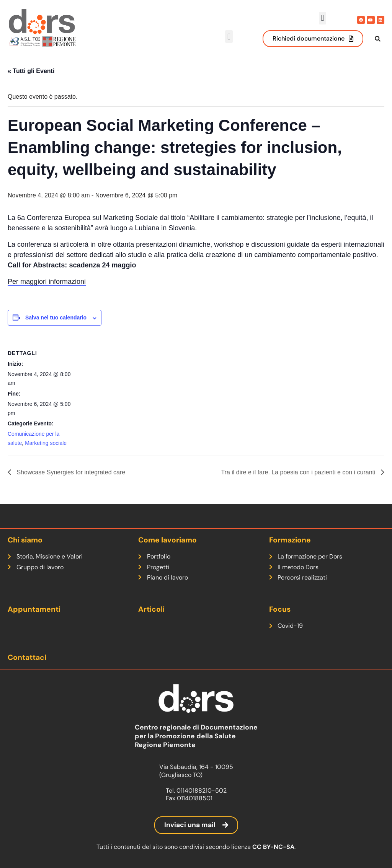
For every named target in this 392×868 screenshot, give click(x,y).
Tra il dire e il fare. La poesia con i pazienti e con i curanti (299, 480)
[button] (323, 18)
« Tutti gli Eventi (31, 79)
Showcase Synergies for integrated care (70, 480)
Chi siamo (25, 540)
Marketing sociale (46, 451)
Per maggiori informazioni (47, 290)
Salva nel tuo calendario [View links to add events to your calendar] (56, 326)
